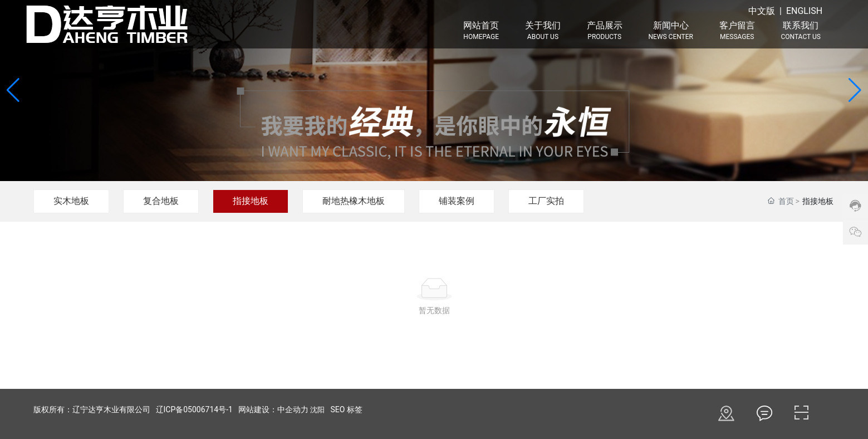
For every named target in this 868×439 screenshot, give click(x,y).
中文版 (762, 11)
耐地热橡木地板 (354, 201)
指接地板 (251, 201)
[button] (855, 90)
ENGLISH (804, 11)
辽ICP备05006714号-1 (194, 409)
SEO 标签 (346, 409)
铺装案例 (457, 201)
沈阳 (317, 410)
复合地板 (161, 201)
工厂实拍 (546, 201)
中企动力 (293, 409)
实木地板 (71, 201)
